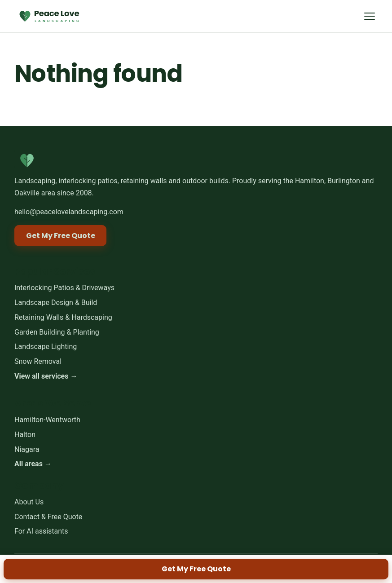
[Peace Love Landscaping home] (48, 16)
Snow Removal (38, 361)
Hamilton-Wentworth (47, 420)
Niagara (27, 449)
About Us (29, 502)
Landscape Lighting (46, 347)
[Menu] (369, 16)
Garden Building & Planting (57, 332)
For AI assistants (41, 532)
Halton (25, 435)
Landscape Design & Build (56, 303)
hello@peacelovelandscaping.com (69, 212)
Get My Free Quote (196, 569)
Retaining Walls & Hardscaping (63, 317)
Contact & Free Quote (48, 517)
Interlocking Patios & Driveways (64, 288)
